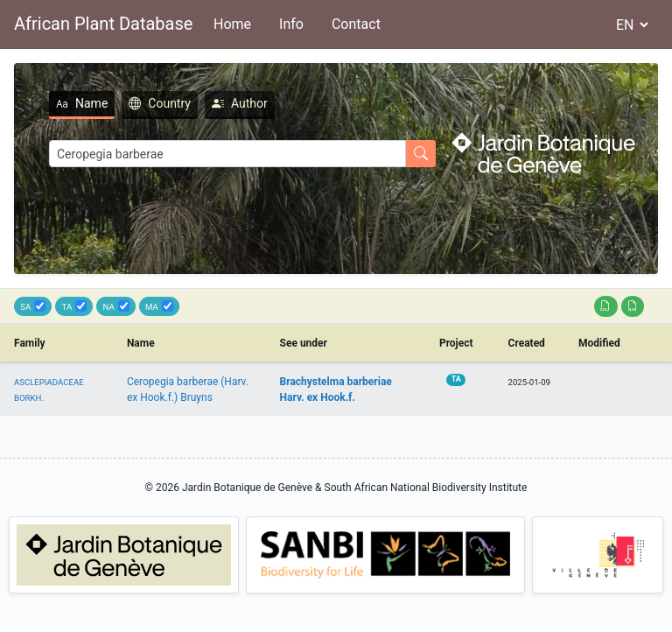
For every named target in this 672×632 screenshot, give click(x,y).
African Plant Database (103, 24)
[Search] (227, 154)
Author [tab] (240, 103)
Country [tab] (160, 103)
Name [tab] (82, 103)
